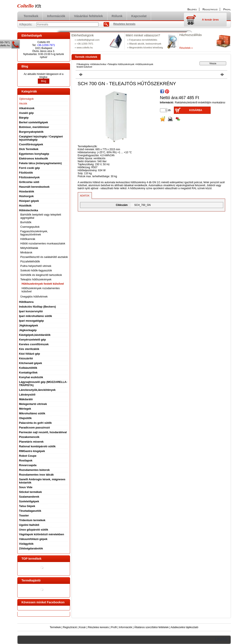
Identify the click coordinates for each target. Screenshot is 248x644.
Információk (125, 627)
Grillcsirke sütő (29, 182)
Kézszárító (26, 358)
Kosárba (196, 110)
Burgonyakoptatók (31, 132)
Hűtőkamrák (28, 239)
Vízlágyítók (26, 544)
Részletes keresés (98, 627)
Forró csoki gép (29, 168)
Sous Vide (26, 487)
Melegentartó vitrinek (33, 404)
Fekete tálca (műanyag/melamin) (40, 163)
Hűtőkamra (26, 302)
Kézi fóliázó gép (29, 354)
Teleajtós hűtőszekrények (121, 64)
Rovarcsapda (28, 465)
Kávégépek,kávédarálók (35, 335)
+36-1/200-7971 (46, 45)
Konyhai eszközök (31, 377)
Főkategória (83, 64)
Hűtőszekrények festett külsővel (43, 284)
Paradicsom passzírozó (34, 428)
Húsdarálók (27, 191)
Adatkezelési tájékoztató (184, 627)
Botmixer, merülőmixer (34, 127)
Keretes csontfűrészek (34, 344)
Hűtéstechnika (98, 64)
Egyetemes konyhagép (34, 154)
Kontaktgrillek (28, 373)
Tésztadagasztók (30, 511)
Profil (114, 627)
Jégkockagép (28, 330)
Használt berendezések (34, 187)
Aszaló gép (26, 113)
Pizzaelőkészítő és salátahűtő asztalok (44, 257)
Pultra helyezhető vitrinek (36, 266)
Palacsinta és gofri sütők (35, 423)
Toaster (24, 515)
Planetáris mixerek (31, 442)
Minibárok (26, 252)
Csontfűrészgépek (31, 144)
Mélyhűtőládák (29, 248)
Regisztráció (70, 627)
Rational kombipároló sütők (37, 446)
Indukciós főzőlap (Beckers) (37, 307)
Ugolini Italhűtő (29, 525)
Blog (44, 81)
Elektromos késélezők (34, 158)
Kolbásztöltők (28, 368)
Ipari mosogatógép (31, 321)
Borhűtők (26, 222)
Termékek (55, 627)
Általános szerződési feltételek (151, 627)
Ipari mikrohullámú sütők (36, 316)
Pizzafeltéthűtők (30, 261)
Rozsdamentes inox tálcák (36, 475)
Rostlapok (26, 460)
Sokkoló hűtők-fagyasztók (36, 270)
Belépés (192, 9)
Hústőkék (25, 206)
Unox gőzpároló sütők (34, 530)
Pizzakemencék (29, 437)
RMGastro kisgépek (32, 451)
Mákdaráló (26, 399)
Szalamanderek (29, 497)
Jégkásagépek (29, 325)
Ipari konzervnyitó (31, 311)
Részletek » (186, 48)
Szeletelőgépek (29, 501)
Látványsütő (27, 395)
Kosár (82, 627)
